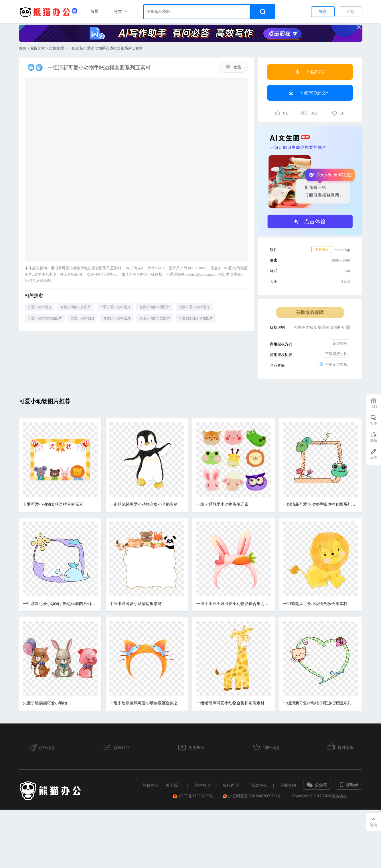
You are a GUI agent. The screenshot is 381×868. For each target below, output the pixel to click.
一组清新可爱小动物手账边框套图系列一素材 (318, 703)
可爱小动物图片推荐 (45, 401)
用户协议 (202, 785)
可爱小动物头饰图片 (76, 307)
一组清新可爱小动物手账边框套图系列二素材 (60, 604)
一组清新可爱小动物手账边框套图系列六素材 (318, 504)
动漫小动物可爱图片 (155, 318)
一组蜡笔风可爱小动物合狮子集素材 (313, 604)
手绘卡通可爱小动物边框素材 (135, 604)
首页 (94, 11)
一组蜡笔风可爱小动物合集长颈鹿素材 (229, 703)
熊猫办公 (151, 785)
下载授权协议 (336, 354)
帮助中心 (259, 785)
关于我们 (173, 785)
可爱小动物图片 (40, 307)
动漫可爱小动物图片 (194, 307)
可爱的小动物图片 (117, 318)
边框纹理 (56, 48)
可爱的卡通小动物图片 (196, 318)
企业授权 (340, 343)
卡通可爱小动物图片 (115, 307)
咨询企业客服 (333, 364)
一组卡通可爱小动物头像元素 (221, 504)
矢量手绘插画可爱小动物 (45, 703)
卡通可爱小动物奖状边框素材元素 (53, 504)
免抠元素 (37, 48)
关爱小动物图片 (82, 318)
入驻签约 (288, 785)
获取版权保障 (310, 312)
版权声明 (231, 785)
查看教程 (322, 250)
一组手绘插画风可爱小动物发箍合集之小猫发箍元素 (146, 703)
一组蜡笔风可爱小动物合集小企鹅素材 (143, 504)
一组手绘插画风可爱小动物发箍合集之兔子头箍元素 (232, 604)
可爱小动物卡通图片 (155, 307)
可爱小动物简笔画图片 (45, 318)
